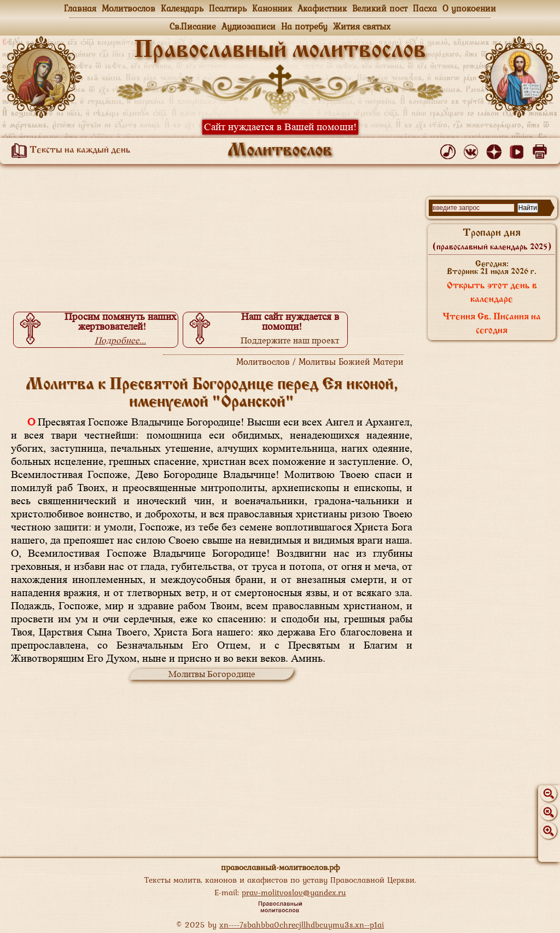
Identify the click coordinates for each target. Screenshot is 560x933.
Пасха (425, 8)
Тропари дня (492, 240)
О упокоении (469, 8)
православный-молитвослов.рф (280, 867)
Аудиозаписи (249, 26)
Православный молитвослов (280, 51)
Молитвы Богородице (212, 674)
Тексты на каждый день (69, 150)
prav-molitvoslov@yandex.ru (294, 892)
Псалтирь (228, 8)
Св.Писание (193, 26)
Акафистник (322, 8)
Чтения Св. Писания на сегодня (492, 324)
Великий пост (380, 8)
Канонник (272, 8)
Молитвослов (129, 8)
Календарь (182, 8)
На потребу (304, 26)
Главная (80, 8)
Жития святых (362, 26)
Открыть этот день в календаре (492, 293)
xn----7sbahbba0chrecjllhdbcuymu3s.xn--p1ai (302, 925)
